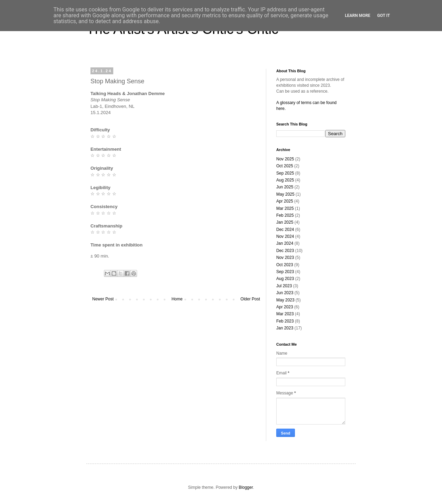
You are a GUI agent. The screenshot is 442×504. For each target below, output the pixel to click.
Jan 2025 (285, 222)
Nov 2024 (285, 236)
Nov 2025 (285, 159)
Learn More (358, 16)
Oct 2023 (285, 265)
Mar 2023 (285, 314)
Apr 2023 (285, 307)
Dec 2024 (285, 230)
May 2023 (285, 300)
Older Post (250, 299)
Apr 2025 (285, 201)
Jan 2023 (285, 328)
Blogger (246, 487)
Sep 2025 (285, 173)
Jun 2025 (285, 187)
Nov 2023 (285, 258)
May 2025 (285, 194)
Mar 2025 (285, 208)
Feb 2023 (285, 321)
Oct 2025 (285, 166)
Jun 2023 (285, 293)
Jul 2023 (284, 286)
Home (177, 299)
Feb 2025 (285, 215)
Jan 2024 (285, 243)
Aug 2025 (285, 180)
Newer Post (103, 299)
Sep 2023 (285, 272)
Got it (383, 16)
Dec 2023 (285, 251)
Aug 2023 (285, 279)
